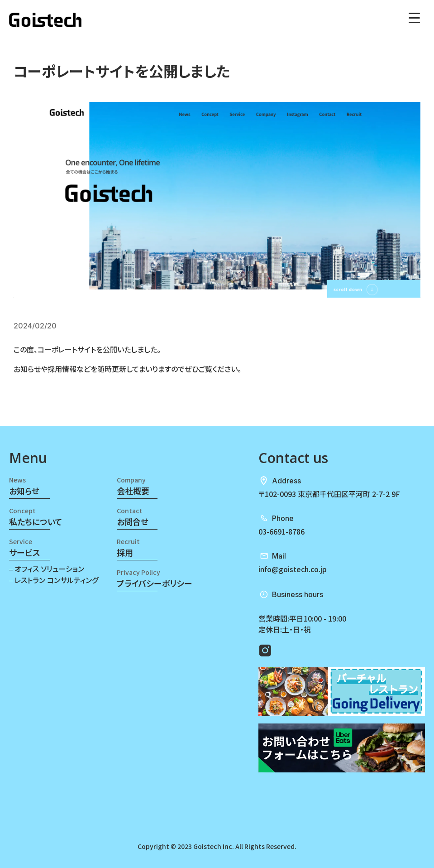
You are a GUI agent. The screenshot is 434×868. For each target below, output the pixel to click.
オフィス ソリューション (48, 569)
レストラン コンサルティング (55, 579)
